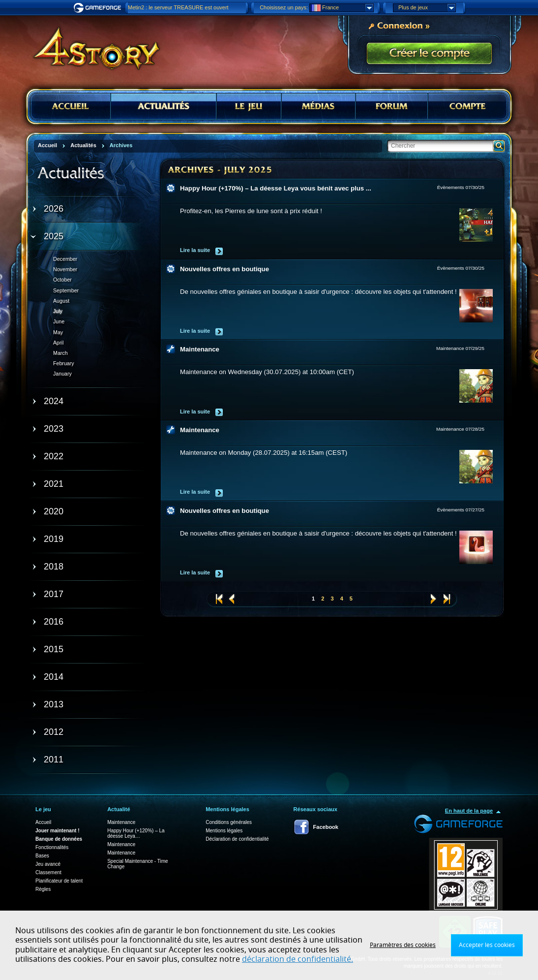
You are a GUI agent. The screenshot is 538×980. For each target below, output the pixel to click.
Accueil (43, 822)
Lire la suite (195, 250)
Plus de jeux (427, 8)
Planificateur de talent (59, 881)
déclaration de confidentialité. (298, 959)
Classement (48, 872)
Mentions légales (224, 831)
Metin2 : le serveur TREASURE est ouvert (178, 7)
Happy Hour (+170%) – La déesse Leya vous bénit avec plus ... (276, 188)
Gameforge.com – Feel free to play (99, 8)
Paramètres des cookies (403, 945)
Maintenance (200, 349)
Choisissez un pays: (284, 7)
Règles (43, 889)
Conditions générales (229, 822)
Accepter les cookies (487, 945)
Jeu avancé (48, 864)
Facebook (326, 827)
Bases (42, 856)
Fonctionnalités (52, 847)
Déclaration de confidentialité (237, 839)
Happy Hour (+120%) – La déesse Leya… (136, 833)
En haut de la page (469, 811)
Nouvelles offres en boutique (224, 269)
